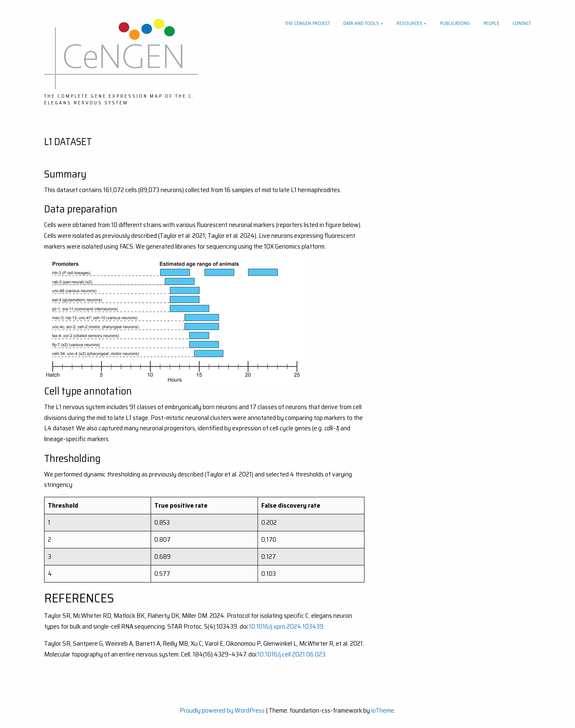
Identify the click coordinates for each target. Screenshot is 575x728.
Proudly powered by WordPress (222, 710)
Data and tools (361, 23)
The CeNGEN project (307, 23)
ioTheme (383, 710)
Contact (522, 23)
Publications (455, 23)
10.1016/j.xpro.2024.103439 (286, 626)
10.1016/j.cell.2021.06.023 (291, 654)
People (491, 23)
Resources (409, 23)
